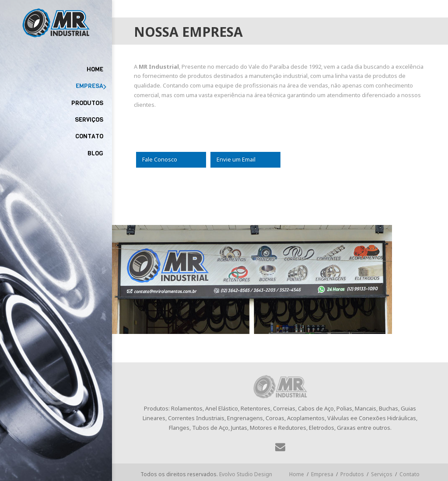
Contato (409, 474)
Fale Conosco (160, 159)
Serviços (382, 474)
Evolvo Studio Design (246, 474)
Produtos (352, 474)
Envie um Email (236, 159)
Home (297, 474)
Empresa (322, 474)
